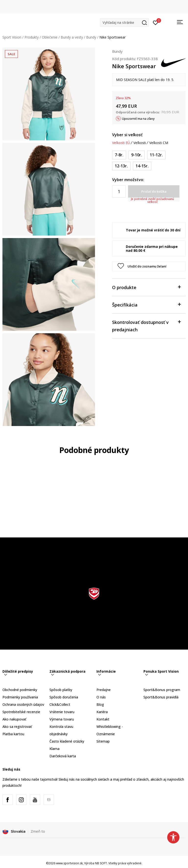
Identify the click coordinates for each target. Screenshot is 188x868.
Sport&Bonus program (162, 690)
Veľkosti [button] (140, 143)
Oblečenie (50, 37)
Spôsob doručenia (64, 697)
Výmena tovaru (62, 719)
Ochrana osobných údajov (23, 704)
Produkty (32, 37)
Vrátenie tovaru (62, 712)
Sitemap (103, 741)
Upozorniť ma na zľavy (138, 119)
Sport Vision (12, 37)
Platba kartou (13, 734)
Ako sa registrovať (17, 727)
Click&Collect (60, 704)
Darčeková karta (63, 756)
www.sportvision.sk (69, 863)
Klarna (54, 749)
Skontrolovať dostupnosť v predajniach (146, 326)
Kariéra (102, 712)
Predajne (104, 690)
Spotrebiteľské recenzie (21, 712)
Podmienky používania (20, 697)
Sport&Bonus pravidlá (161, 697)
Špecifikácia (146, 304)
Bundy (91, 37)
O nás (101, 697)
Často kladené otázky (67, 741)
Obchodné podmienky (20, 690)
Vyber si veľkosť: (128, 135)
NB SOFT (101, 863)
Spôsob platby (61, 690)
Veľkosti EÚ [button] (121, 143)
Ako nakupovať (14, 719)
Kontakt (103, 719)
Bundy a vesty (72, 37)
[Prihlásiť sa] (156, 22)
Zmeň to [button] (38, 831)
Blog (100, 704)
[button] (124, 22)
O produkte (146, 287)
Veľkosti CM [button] (159, 143)
